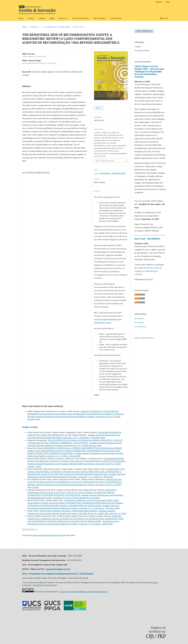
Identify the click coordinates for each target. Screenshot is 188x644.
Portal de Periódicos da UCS (58, 569)
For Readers (139, 318)
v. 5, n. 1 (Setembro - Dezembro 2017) (56, 27)
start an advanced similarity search (48, 535)
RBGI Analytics (100, 18)
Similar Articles (30, 427)
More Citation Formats (105, 161)
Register (159, 2)
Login (167, 2)
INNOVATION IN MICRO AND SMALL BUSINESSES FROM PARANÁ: (69, 511)
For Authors (139, 323)
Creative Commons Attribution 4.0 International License (84, 592)
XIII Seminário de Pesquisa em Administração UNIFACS (148, 271)
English (138, 47)
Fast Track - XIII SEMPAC (147, 239)
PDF (99, 108)
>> (37, 529)
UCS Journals (116, 18)
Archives (34, 27)
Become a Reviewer (81, 18)
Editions (42, 18)
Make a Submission (144, 31)
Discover (63, 18)
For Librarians (140, 327)
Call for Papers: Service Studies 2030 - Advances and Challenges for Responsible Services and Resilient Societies (149, 71)
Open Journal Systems (144, 338)
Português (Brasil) (142, 50)
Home (21, 18)
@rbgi (52, 18)
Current (31, 18)
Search (164, 18)
